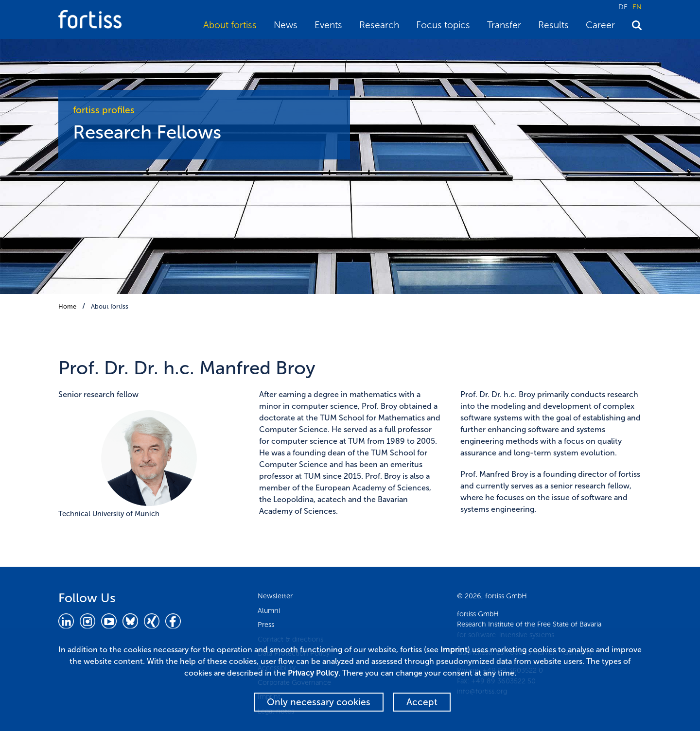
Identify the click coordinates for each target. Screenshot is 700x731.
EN (637, 7)
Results (553, 25)
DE (623, 7)
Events (328, 25)
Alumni (269, 610)
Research (379, 25)
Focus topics (443, 25)
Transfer (504, 25)
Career (600, 25)
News (286, 25)
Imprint (454, 650)
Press (266, 625)
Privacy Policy (313, 673)
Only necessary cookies (319, 702)
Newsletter (275, 596)
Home (67, 306)
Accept (422, 702)
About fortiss (230, 25)
